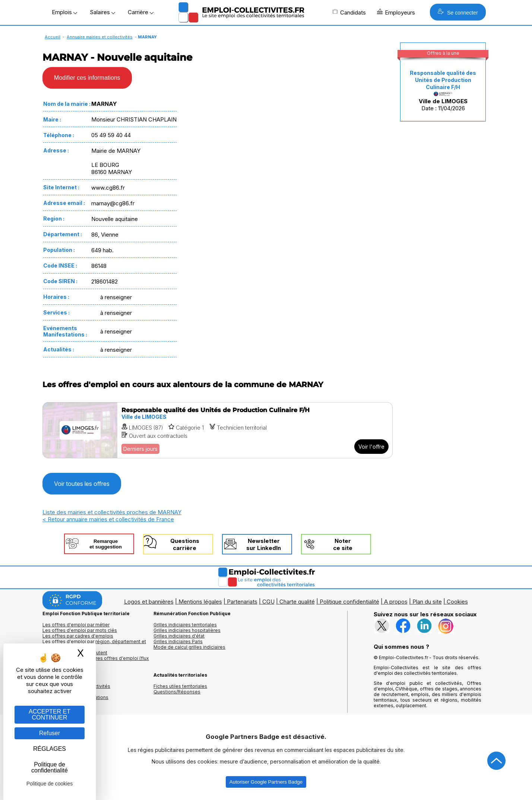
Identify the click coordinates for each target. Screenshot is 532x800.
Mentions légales (200, 602)
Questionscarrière (185, 544)
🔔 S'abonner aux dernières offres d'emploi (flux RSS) (96, 661)
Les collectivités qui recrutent (75, 653)
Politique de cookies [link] (50, 784)
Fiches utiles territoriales (180, 686)
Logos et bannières (149, 602)
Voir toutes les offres (82, 484)
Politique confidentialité (349, 602)
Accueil (53, 37)
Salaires (102, 12)
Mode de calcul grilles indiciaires (189, 647)
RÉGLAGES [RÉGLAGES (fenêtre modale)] (50, 749)
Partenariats (242, 602)
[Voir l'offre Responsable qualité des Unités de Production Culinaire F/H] (218, 430)
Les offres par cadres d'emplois (78, 636)
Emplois (64, 12)
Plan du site (427, 602)
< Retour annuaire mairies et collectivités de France (108, 519)
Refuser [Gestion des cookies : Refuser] (50, 733)
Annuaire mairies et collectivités (100, 37)
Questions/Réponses (177, 692)
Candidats (349, 12)
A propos (396, 602)
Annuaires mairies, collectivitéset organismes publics (76, 689)
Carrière (141, 12)
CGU (268, 602)
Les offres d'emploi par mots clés (80, 630)
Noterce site (343, 544)
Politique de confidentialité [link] (50, 767)
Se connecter (458, 12)
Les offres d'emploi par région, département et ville (94, 644)
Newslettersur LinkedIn (264, 544)
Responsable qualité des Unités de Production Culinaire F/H (443, 80)
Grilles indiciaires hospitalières (187, 630)
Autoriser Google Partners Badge (266, 782)
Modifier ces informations (87, 78)
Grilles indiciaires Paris (178, 641)
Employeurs (396, 12)
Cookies (457, 602)
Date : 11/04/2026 (443, 91)
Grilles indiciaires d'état (179, 636)
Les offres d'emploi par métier (76, 625)
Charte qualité (297, 602)
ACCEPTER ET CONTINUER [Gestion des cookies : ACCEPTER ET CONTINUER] (50, 714)
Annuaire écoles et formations (75, 697)
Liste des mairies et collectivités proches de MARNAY (112, 512)
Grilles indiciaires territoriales (185, 625)
